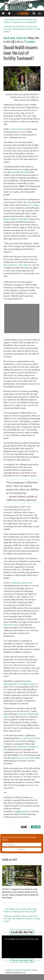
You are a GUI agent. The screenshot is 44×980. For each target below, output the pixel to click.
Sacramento (30, 42)
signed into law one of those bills (25, 758)
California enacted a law (22, 583)
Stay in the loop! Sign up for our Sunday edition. (19, 838)
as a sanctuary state (28, 738)
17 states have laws (18, 129)
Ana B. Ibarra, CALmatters (15, 38)
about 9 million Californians (16, 219)
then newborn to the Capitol (16, 265)
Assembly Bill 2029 (20, 172)
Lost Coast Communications (21, 970)
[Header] (22, 5)
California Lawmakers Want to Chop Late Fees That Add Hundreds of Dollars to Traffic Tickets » (22, 29)
